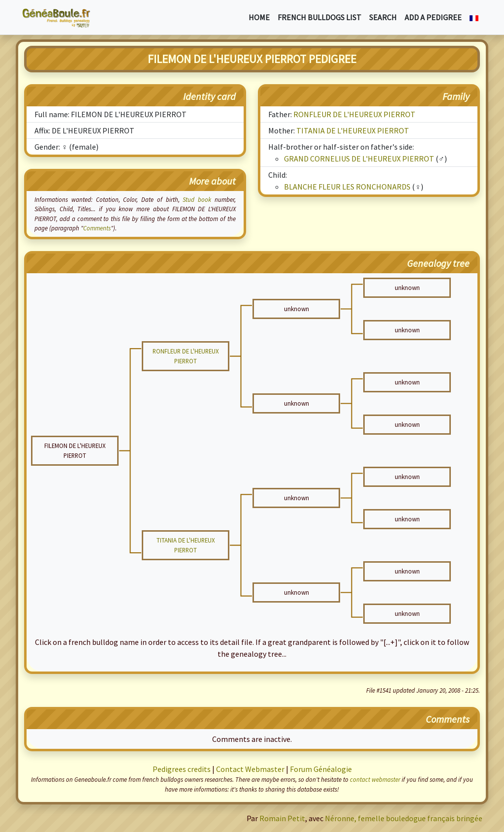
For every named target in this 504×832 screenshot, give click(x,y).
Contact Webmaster (250, 769)
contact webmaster (375, 779)
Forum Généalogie (321, 769)
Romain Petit (282, 818)
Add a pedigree (433, 17)
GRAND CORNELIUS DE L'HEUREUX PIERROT (359, 159)
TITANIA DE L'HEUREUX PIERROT (353, 130)
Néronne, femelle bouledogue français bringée (404, 818)
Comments (97, 228)
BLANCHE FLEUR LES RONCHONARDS (347, 187)
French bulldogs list (319, 17)
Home (259, 17)
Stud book (197, 199)
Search (383, 17)
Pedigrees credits (182, 769)
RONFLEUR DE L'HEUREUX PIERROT (354, 114)
